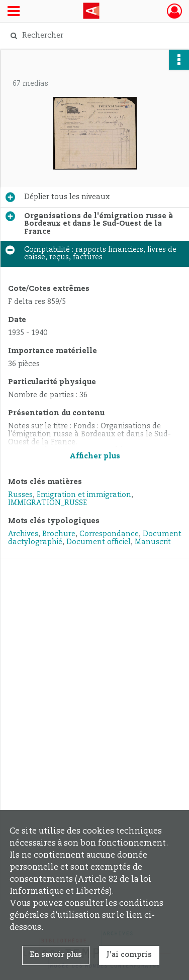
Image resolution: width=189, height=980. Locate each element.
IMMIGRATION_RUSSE (48, 503)
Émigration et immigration (84, 495)
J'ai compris (129, 955)
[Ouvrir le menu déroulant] (14, 12)
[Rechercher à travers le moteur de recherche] (93, 36)
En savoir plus (56, 955)
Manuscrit (153, 542)
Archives (23, 534)
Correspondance (109, 534)
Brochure (59, 534)
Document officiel (99, 542)
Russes (20, 495)
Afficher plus (95, 456)
